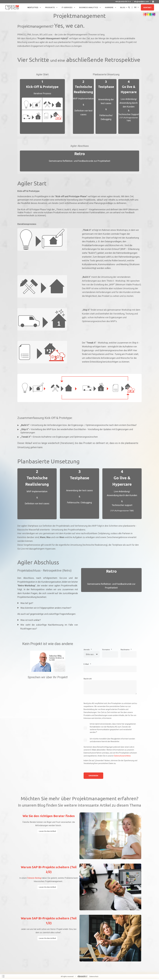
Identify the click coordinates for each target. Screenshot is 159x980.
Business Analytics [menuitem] (89, 7)
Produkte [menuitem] (50, 7)
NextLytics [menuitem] (33, 7)
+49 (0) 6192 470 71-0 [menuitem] (123, 2)
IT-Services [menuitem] (67, 7)
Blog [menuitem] (123, 7)
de (135, 7)
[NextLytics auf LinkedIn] (153, 2)
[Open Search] (129, 7)
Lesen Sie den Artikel (47, 831)
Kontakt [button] (147, 7)
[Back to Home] (12, 7)
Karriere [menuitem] (109, 7)
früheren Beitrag (34, 878)
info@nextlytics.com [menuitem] (141, 2)
